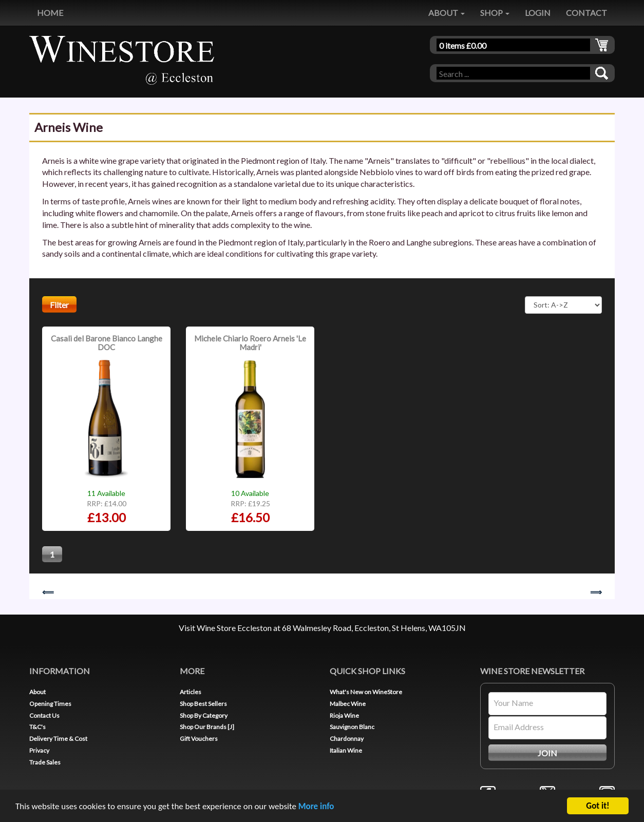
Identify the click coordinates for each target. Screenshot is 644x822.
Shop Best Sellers (203, 704)
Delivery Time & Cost (58, 739)
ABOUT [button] (447, 13)
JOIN (547, 753)
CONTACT (586, 13)
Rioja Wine (344, 715)
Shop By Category (204, 715)
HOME (50, 13)
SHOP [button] (495, 13)
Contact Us (44, 715)
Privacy (39, 750)
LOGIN (538, 13)
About (37, 692)
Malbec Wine (348, 704)
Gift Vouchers (199, 739)
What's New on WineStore (366, 692)
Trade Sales (45, 762)
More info (316, 807)
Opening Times (50, 704)
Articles (191, 692)
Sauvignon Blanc (352, 727)
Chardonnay (347, 739)
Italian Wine (346, 750)
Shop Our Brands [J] (207, 727)
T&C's (37, 727)
